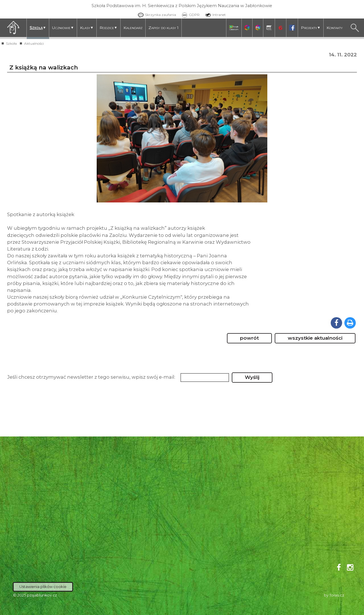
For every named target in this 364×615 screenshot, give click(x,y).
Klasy (87, 28)
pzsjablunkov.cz (42, 595)
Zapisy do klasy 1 (164, 28)
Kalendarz (133, 28)
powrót (249, 338)
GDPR (189, 15)
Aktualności (34, 43)
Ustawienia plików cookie (43, 587)
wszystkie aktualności (315, 338)
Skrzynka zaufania (156, 15)
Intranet (214, 15)
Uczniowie (63, 28)
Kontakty (335, 28)
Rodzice (108, 28)
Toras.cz (337, 595)
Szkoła (38, 28)
